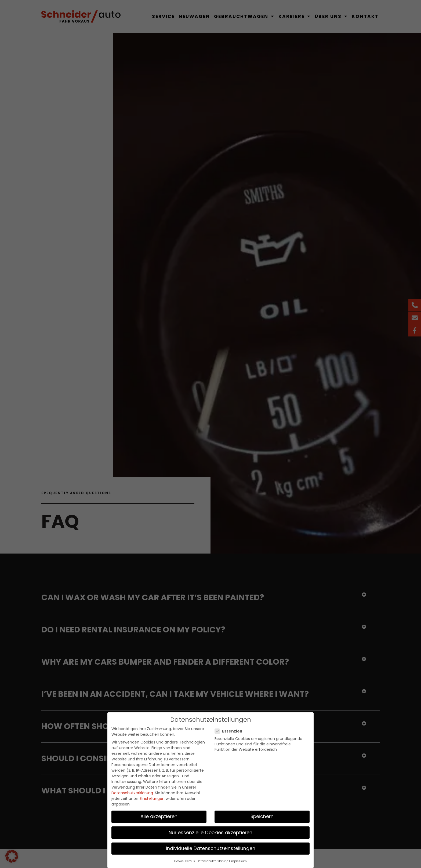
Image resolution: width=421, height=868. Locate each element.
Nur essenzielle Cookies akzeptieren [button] (210, 832)
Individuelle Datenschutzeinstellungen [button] (211, 847)
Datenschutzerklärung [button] (213, 860)
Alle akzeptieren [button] (159, 816)
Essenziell (230, 730)
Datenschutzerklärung (132, 792)
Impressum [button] (239, 860)
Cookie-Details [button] (185, 860)
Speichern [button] (262, 816)
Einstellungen (152, 798)
